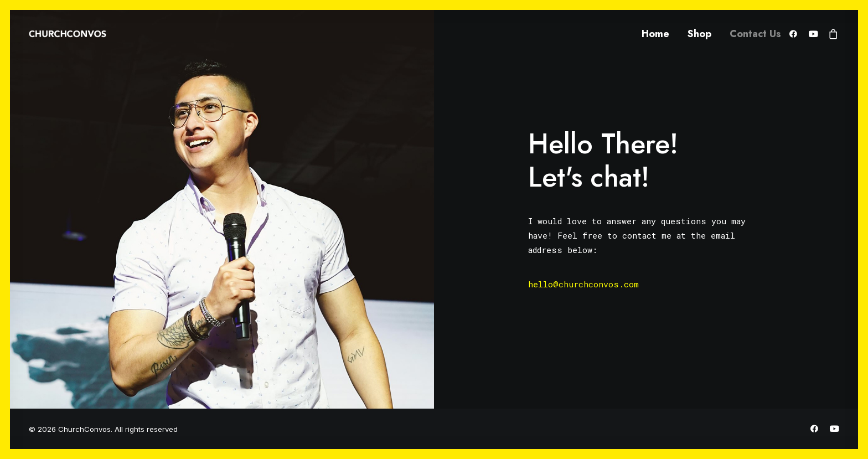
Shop (699, 34)
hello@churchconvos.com (583, 284)
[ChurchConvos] (68, 34)
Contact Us (755, 34)
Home (655, 34)
